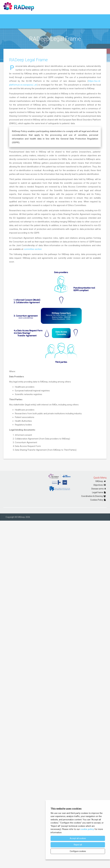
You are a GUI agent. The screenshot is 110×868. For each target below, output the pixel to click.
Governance (26, 18)
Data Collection (12, 25)
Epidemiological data (83, 18)
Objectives (100, 485)
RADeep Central (50, 25)
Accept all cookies (78, 838)
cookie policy (87, 829)
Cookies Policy (98, 500)
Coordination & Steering (94, 496)
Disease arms (99, 489)
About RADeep (11, 18)
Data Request (27, 25)
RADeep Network (42, 18)
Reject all (78, 845)
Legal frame (99, 492)
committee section (33, 305)
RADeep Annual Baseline (62, 18)
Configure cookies (78, 851)
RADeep (101, 481)
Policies (38, 25)
